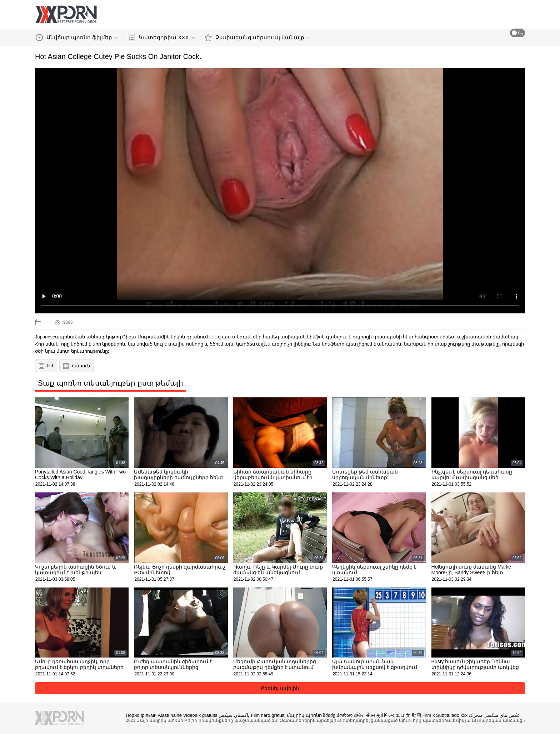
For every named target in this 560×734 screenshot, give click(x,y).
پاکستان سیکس (234, 715)
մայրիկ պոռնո (304, 715)
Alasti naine (170, 715)
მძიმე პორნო (338, 715)
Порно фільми (141, 715)
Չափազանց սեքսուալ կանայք (258, 38)
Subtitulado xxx (452, 715)
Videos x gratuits (200, 715)
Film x (429, 715)
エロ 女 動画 (408, 715)
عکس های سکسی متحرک (494, 715)
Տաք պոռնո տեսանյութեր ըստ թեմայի (111, 383)
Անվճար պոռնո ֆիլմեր (77, 38)
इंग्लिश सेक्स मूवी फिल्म (374, 715)
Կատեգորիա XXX (161, 38)
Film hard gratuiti (268, 715)
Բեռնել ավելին (280, 688)
